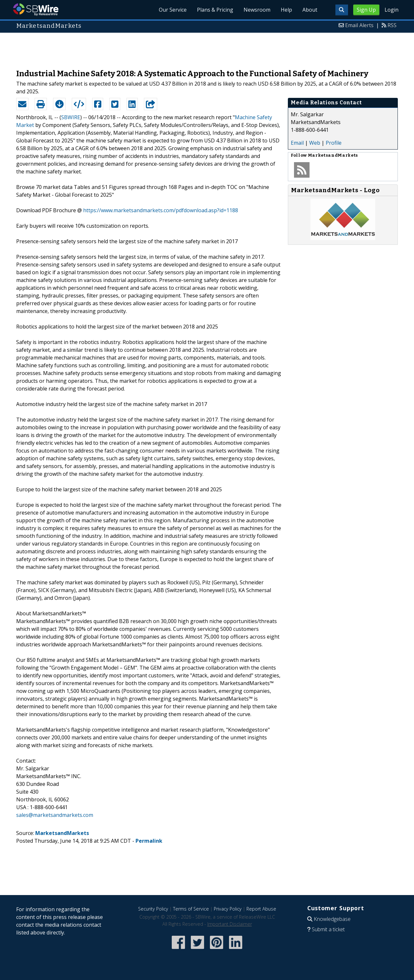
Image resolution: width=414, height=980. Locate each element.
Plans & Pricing (215, 10)
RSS (392, 25)
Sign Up (366, 10)
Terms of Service (191, 909)
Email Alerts (359, 25)
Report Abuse (261, 909)
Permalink (149, 841)
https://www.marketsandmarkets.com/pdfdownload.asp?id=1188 (161, 210)
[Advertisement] (207, 48)
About (310, 10)
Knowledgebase (332, 919)
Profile (334, 143)
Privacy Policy (228, 909)
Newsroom (257, 10)
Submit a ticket (328, 929)
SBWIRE (71, 117)
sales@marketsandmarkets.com (55, 815)
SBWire (36, 10)
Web (315, 143)
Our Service (173, 10)
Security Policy (153, 909)
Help (286, 10)
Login (392, 10)
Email (297, 143)
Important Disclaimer (230, 924)
